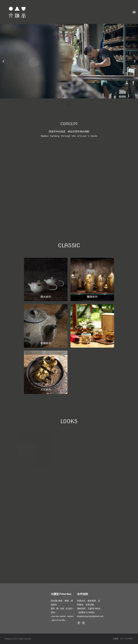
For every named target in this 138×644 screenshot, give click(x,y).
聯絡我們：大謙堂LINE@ (89, 608)
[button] (134, 12)
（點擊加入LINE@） (87, 612)
